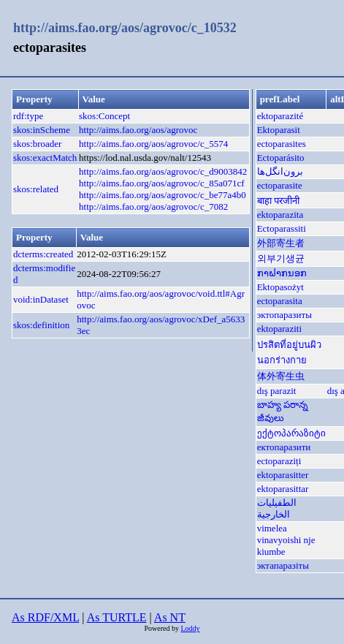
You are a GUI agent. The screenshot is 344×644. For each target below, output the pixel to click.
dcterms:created (43, 254)
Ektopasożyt (280, 287)
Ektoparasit (279, 130)
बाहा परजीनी (278, 201)
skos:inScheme (42, 130)
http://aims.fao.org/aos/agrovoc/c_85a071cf (161, 183)
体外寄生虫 (281, 376)
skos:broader (37, 144)
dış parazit (277, 391)
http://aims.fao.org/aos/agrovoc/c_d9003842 (163, 171)
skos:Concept (104, 116)
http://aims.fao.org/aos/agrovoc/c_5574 (153, 144)
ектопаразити (284, 447)
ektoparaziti (279, 329)
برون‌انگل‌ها (280, 171)
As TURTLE (117, 617)
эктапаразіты (283, 565)
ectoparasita (280, 301)
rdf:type (28, 116)
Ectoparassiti (282, 228)
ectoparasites (282, 144)
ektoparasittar (283, 489)
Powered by (162, 628)
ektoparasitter (283, 475)
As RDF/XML (45, 617)
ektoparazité (280, 116)
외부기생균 (281, 258)
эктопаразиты (284, 315)
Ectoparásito (281, 158)
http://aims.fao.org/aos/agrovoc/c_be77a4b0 (163, 195)
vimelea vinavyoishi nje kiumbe (286, 540)
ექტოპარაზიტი (291, 433)
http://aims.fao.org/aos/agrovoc (138, 130)
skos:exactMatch (45, 158)
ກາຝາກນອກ (282, 273)
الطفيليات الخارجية (277, 508)
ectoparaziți (279, 461)
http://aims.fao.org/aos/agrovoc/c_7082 (153, 207)
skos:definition (41, 325)
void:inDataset (41, 299)
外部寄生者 (281, 243)
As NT (170, 617)
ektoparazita (280, 215)
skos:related (36, 189)
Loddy (190, 628)
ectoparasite (280, 185)
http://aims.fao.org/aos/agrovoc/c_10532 (125, 28)
